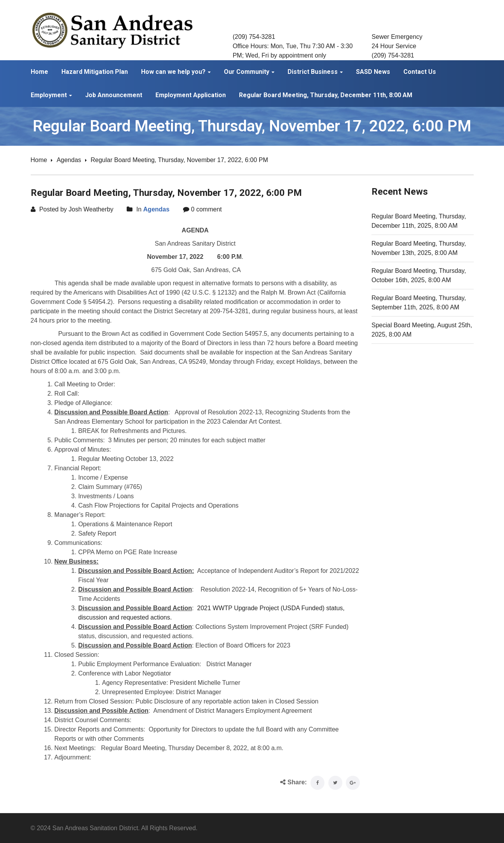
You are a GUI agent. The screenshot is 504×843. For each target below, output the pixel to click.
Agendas (69, 160)
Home (39, 160)
